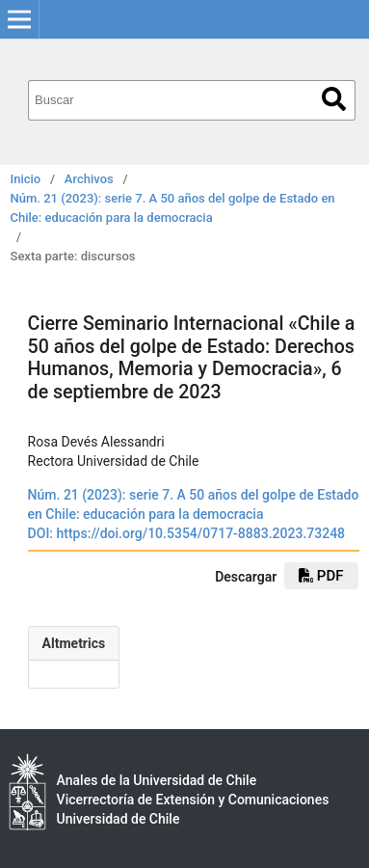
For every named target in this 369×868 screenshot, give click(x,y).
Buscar (334, 99)
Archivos (89, 179)
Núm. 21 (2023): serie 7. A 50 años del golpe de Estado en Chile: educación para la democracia (173, 208)
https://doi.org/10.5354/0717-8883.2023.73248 (201, 533)
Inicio (26, 179)
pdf (321, 576)
